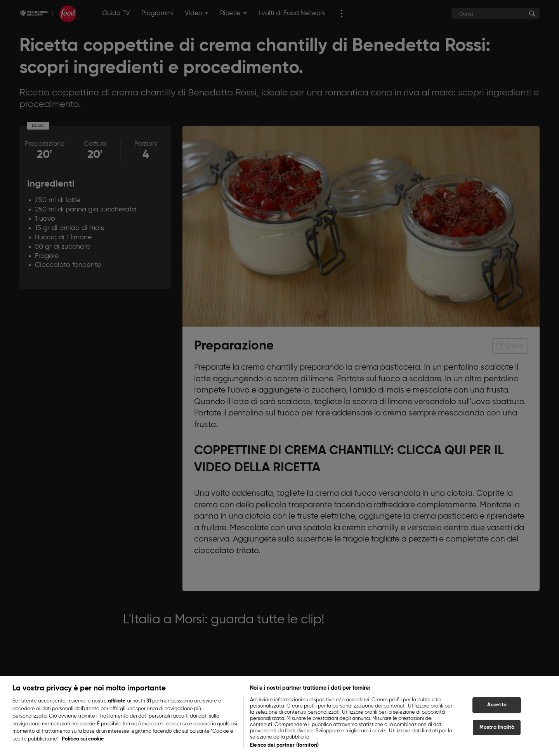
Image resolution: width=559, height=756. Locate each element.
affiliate (117, 705)
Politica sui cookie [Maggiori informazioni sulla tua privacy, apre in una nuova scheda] (83, 743)
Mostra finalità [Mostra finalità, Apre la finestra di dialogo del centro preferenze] (497, 732)
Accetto (497, 709)
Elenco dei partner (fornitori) (284, 750)
